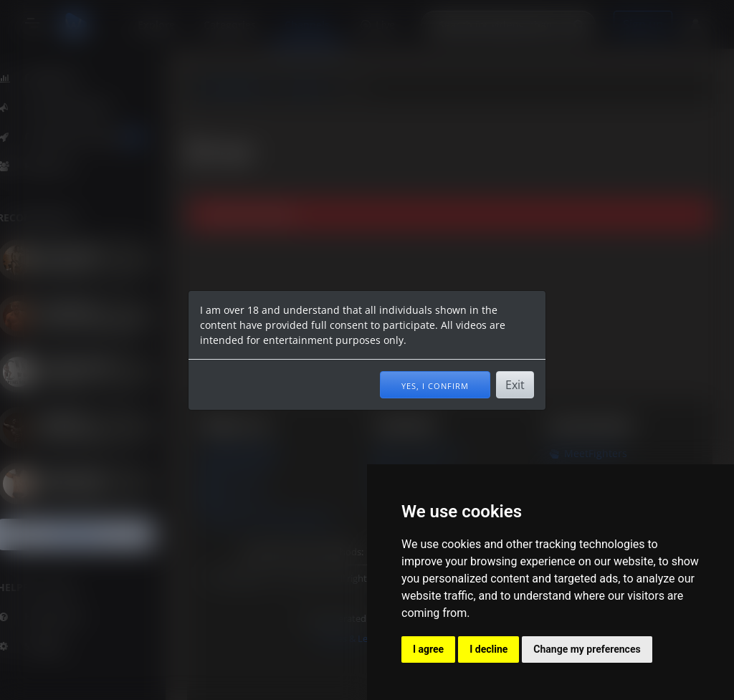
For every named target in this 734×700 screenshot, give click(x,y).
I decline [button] (488, 649)
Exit (515, 385)
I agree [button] (428, 649)
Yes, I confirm (435, 385)
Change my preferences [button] (587, 649)
